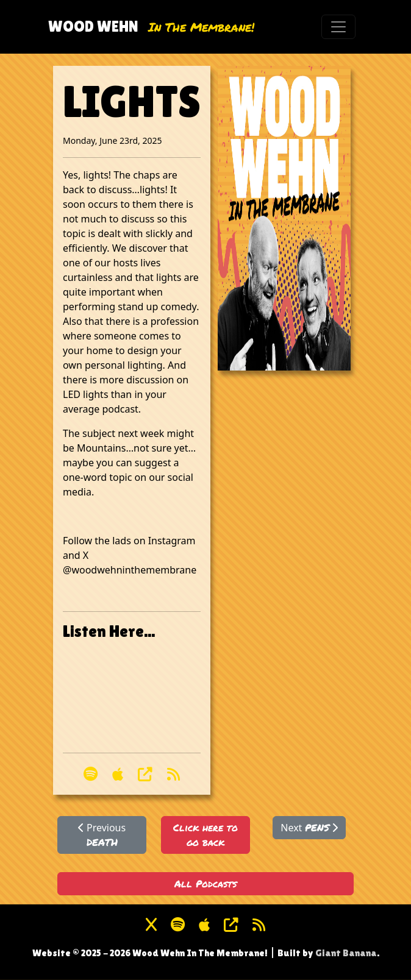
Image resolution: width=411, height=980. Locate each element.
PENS (317, 827)
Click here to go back (205, 835)
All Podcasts (205, 883)
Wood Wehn (93, 26)
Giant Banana (346, 953)
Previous (102, 835)
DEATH (102, 842)
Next (309, 827)
